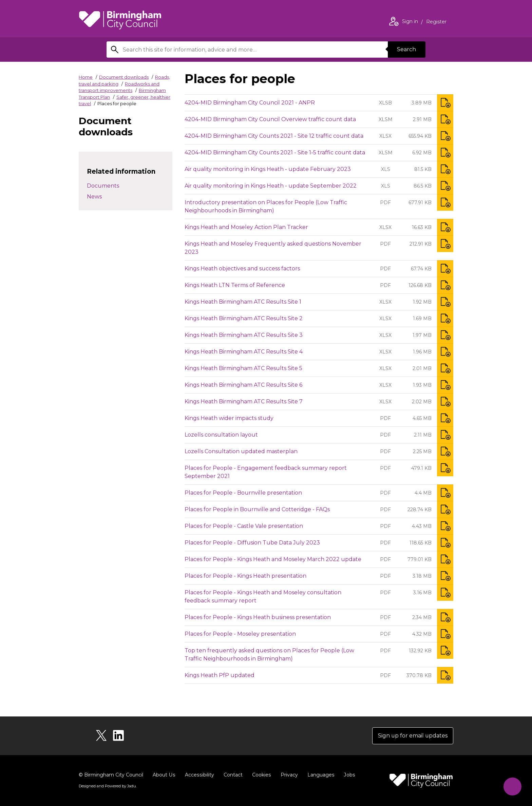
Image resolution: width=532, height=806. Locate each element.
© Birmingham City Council (111, 775)
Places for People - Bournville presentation (243, 493)
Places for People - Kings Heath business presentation (258, 617)
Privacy (288, 775)
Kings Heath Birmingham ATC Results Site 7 (244, 401)
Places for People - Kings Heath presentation (245, 576)
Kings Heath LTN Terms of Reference (235, 285)
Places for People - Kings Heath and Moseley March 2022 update (273, 559)
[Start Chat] (512, 786)
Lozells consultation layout (221, 435)
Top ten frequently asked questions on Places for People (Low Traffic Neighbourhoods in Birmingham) (269, 655)
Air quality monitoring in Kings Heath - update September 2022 (271, 186)
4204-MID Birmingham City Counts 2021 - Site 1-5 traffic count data (275, 152)
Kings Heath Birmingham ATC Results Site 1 (243, 302)
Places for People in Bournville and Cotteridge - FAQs (257, 509)
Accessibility (198, 775)
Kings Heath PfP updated (220, 675)
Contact (232, 775)
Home (86, 77)
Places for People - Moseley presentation (240, 634)
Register (436, 22)
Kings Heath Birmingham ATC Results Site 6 (243, 385)
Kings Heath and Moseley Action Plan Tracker (246, 227)
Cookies (260, 775)
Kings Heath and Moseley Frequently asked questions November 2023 (273, 248)
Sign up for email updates (412, 736)
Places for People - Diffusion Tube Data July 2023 (252, 543)
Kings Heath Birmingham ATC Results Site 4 (244, 352)
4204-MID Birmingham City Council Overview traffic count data (270, 119)
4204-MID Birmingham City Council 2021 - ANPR (250, 103)
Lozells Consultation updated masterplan (241, 451)
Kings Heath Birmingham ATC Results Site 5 (243, 368)
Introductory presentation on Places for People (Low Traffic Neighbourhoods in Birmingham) (266, 206)
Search (406, 49)
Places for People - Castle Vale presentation (244, 526)
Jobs (347, 775)
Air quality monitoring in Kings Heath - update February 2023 (268, 169)
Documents (103, 186)
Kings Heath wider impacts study (229, 418)
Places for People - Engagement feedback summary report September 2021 (266, 472)
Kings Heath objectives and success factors (242, 268)
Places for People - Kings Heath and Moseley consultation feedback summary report (263, 597)
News (94, 197)
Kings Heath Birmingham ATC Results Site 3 (244, 335)
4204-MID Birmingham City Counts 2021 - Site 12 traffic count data (274, 136)
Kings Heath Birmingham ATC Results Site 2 (244, 318)
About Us (164, 775)
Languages (319, 775)
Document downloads (124, 77)
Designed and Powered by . (108, 786)
